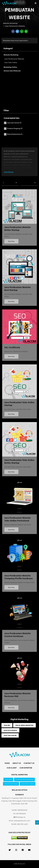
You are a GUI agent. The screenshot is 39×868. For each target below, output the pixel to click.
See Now (11, 241)
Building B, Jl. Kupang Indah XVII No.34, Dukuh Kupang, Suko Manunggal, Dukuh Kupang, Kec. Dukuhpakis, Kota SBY (19, 801)
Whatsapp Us (19, 817)
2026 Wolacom (19, 864)
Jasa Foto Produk (10, 730)
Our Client (12, 768)
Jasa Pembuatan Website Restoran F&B (18, 695)
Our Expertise (26, 768)
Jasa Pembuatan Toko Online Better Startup (19, 462)
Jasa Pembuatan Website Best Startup (18, 289)
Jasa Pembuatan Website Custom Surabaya (18, 635)
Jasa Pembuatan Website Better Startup (18, 229)
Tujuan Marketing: (12, 118)
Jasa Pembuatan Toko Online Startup (19, 404)
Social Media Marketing (24, 725)
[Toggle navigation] (36, 3)
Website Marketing (10, 23)
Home (7, 763)
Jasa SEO (7, 725)
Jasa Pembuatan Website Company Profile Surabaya (18, 577)
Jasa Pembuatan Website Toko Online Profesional (18, 519)
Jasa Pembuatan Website (15, 26)
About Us (17, 763)
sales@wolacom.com (22, 821)
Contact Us (29, 763)
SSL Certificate (12, 348)
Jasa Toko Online (10, 735)
